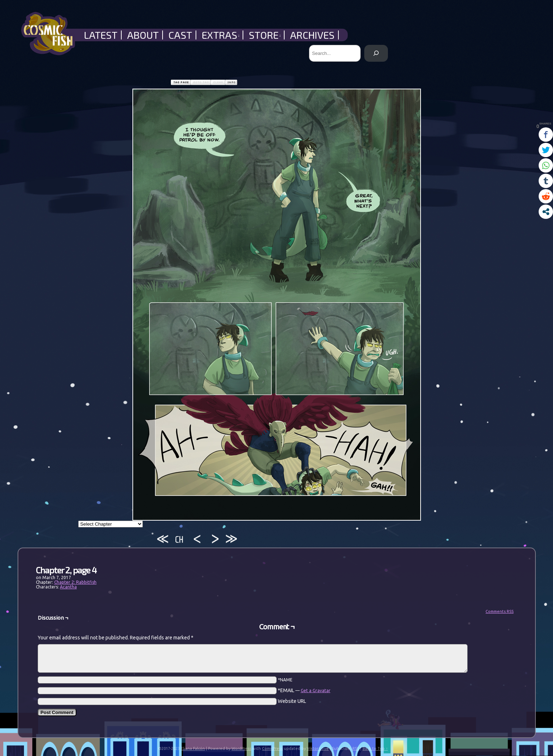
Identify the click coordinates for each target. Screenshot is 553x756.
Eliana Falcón (193, 748)
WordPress (241, 748)
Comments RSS (500, 611)
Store (265, 35)
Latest (101, 35)
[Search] (376, 53)
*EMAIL (304, 690)
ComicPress (272, 748)
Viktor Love (318, 748)
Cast (180, 35)
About (143, 35)
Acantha (68, 587)
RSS (356, 748)
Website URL (292, 701)
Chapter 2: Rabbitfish (75, 582)
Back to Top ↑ (375, 748)
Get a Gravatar (316, 691)
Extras (221, 35)
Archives (312, 35)
